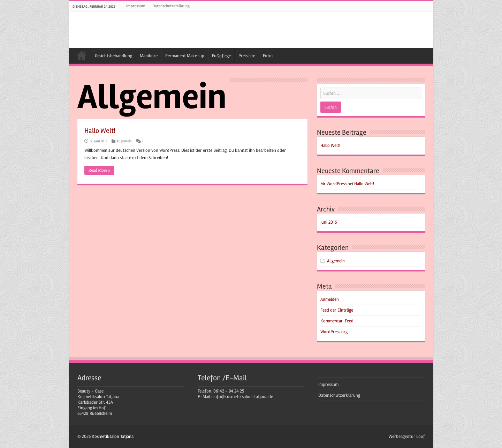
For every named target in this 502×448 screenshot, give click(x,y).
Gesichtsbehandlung (113, 56)
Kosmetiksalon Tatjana (82, 55)
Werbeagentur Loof (407, 436)
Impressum (136, 6)
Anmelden (330, 299)
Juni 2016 (329, 222)
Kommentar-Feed (337, 321)
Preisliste (247, 56)
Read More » (100, 170)
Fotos (268, 56)
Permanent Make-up (185, 56)
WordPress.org (334, 332)
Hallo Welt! (100, 131)
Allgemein (124, 141)
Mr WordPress (333, 184)
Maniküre (149, 56)
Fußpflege (221, 56)
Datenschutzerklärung (171, 6)
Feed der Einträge (337, 310)
